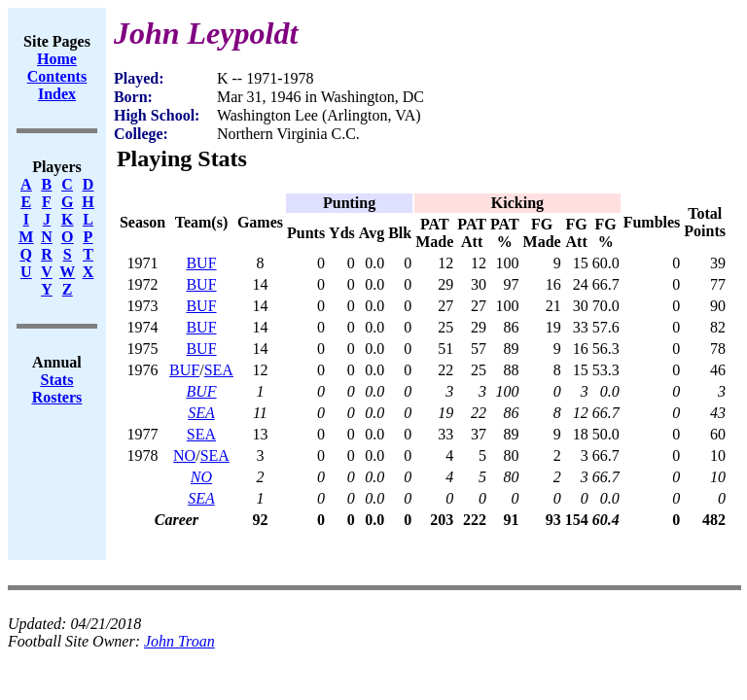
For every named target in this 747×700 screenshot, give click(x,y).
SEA (219, 370)
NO (184, 455)
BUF (201, 263)
